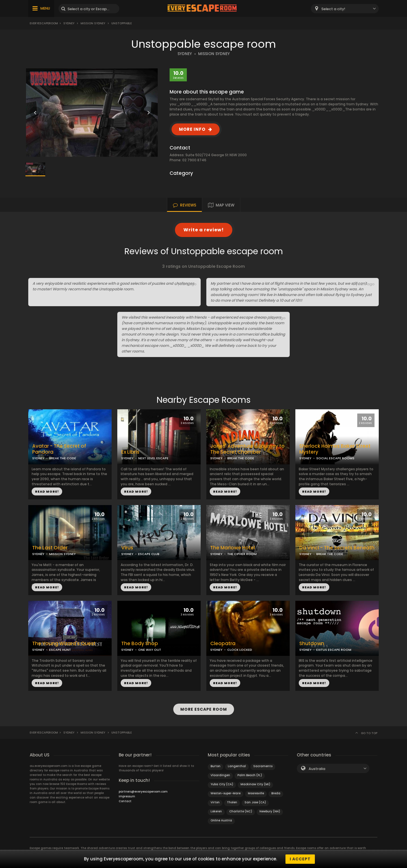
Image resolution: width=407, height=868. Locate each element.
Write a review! (204, 230)
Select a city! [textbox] (333, 9)
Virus (127, 548)
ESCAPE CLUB (149, 554)
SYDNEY (185, 54)
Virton (215, 802)
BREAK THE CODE (63, 458)
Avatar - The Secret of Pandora (59, 449)
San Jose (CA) (255, 802)
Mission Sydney (93, 23)
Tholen (232, 802)
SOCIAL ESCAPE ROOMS (335, 458)
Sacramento (263, 766)
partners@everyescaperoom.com (143, 792)
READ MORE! (47, 491)
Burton (216, 766)
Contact (125, 801)
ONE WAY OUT (150, 650)
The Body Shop (140, 644)
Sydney (69, 23)
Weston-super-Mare (226, 793)
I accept (300, 859)
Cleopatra (223, 644)
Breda (276, 793)
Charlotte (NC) (241, 811)
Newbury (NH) (270, 811)
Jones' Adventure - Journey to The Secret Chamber (247, 449)
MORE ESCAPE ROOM (204, 709)
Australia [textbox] (317, 769)
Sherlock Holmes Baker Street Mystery (335, 449)
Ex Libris (130, 452)
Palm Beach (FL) (250, 775)
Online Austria (221, 820)
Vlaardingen (220, 775)
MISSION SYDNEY (214, 54)
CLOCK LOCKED (240, 650)
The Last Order (50, 548)
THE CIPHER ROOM (242, 554)
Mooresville (256, 793)
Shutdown (312, 644)
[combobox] (345, 9)
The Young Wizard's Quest (64, 644)
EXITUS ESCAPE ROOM (334, 650)
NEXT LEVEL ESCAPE (153, 458)
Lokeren (216, 811)
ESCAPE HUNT (60, 650)
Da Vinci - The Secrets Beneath (337, 548)
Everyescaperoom (44, 23)
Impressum (127, 796)
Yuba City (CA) (222, 784)
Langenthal (237, 766)
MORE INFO (192, 129)
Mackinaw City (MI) (255, 784)
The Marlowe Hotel (233, 548)
